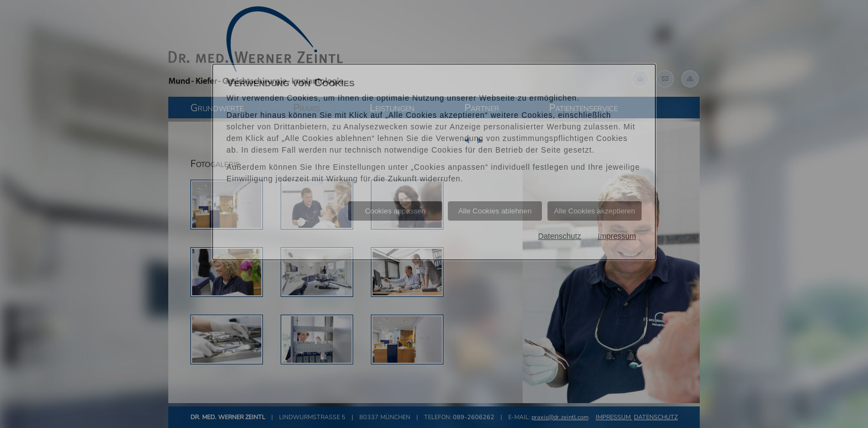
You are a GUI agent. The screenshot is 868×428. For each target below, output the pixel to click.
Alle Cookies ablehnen (495, 211)
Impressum (617, 236)
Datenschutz (560, 236)
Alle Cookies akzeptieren (595, 211)
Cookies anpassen (395, 211)
